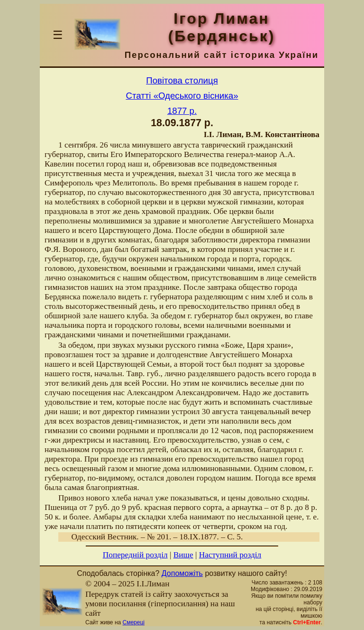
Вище (183, 555)
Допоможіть (182, 573)
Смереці (134, 622)
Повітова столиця (182, 80)
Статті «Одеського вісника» (182, 96)
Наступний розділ (230, 555)
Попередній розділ (135, 555)
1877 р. (182, 111)
